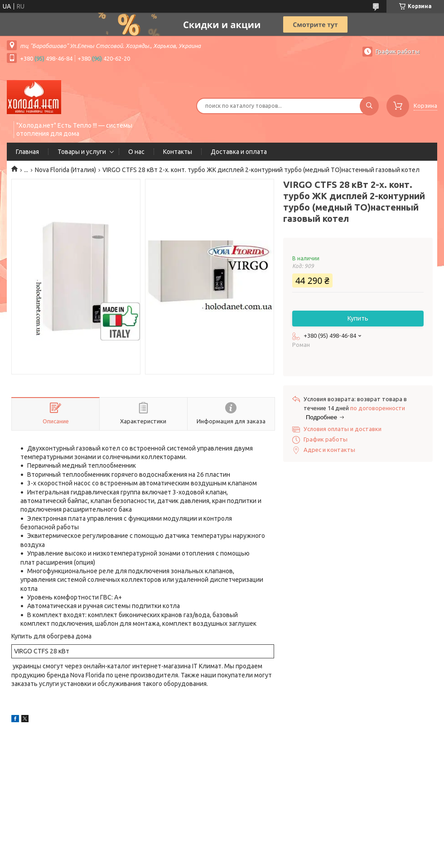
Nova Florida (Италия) (65, 170)
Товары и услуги (82, 152)
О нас (136, 152)
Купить (358, 318)
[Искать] (369, 106)
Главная (27, 152)
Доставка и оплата (239, 152)
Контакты (178, 152)
